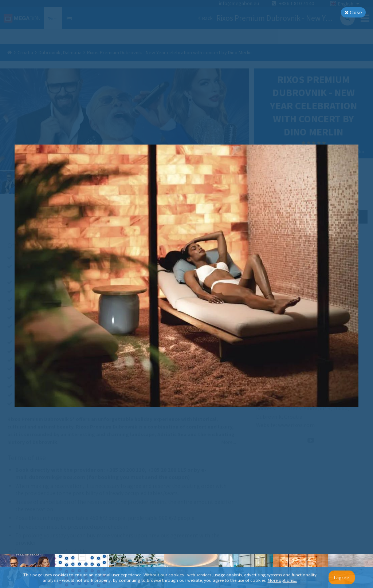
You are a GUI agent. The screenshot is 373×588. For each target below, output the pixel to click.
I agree (342, 577)
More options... (282, 580)
